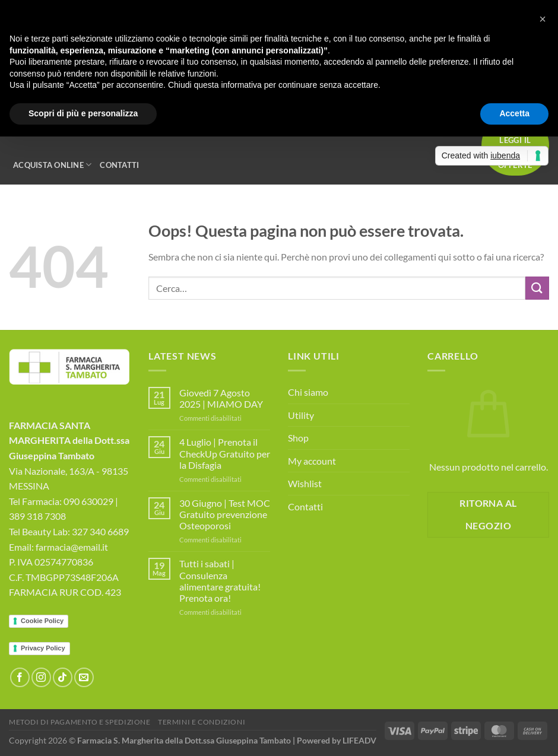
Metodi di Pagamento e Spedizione (80, 722)
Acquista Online (52, 165)
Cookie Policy (42, 621)
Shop (298, 438)
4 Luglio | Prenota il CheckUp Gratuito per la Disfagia (225, 453)
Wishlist (305, 483)
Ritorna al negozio (488, 514)
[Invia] (537, 288)
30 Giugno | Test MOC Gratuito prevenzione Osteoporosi (225, 514)
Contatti (119, 165)
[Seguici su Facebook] (20, 677)
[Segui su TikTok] (63, 677)
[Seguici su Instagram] (41, 677)
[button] (543, 19)
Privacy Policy (43, 648)
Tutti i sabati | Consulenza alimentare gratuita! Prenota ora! (220, 581)
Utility (301, 415)
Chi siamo (308, 392)
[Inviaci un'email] (84, 677)
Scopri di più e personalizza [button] (83, 113)
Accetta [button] (514, 113)
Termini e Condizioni (202, 722)
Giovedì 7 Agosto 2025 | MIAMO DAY (221, 398)
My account (312, 461)
